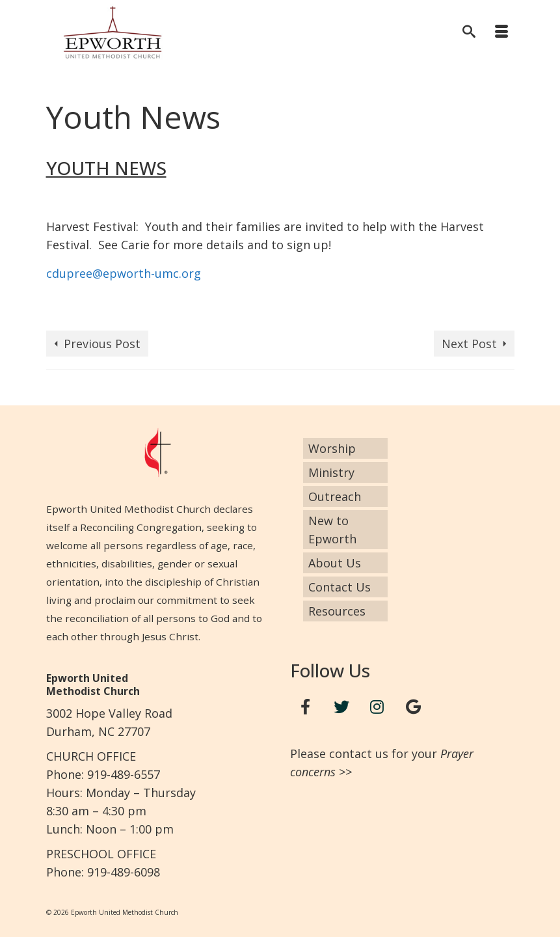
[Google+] (413, 707)
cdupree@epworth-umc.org (124, 273)
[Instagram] (377, 707)
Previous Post (102, 344)
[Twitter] (341, 707)
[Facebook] (306, 707)
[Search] (469, 33)
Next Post (469, 344)
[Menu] (501, 33)
